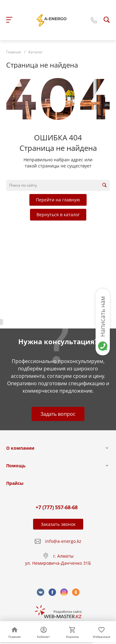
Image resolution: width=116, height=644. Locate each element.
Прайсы (15, 483)
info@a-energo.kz (63, 541)
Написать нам (103, 316)
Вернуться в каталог (58, 215)
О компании (20, 448)
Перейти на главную (58, 200)
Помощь (16, 466)
